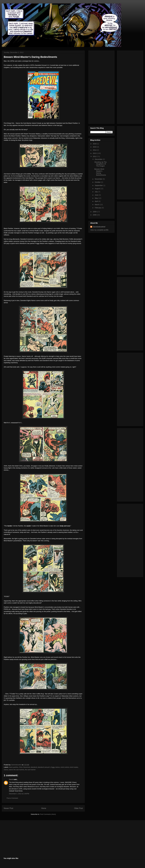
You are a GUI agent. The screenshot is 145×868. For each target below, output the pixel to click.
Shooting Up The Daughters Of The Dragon (101, 164)
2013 (95, 153)
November (99, 179)
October (98, 182)
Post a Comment (12, 798)
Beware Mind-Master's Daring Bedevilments (100, 172)
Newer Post (8, 808)
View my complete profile (99, 230)
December (99, 159)
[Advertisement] (100, 87)
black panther (14, 767)
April (97, 201)
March (97, 205)
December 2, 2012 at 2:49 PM (19, 794)
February (98, 208)
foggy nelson (55, 767)
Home (44, 808)
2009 (95, 212)
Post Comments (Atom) (48, 814)
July (96, 192)
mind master (74, 767)
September (99, 185)
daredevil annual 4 (44, 767)
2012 (95, 156)
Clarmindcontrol (99, 227)
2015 (95, 147)
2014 (95, 150)
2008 (95, 215)
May (96, 198)
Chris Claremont (24, 767)
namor (6, 770)
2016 (95, 144)
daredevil (34, 767)
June (97, 195)
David (11, 779)
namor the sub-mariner (16, 770)
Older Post (78, 808)
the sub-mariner (30, 770)
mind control (65, 767)
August (97, 189)
